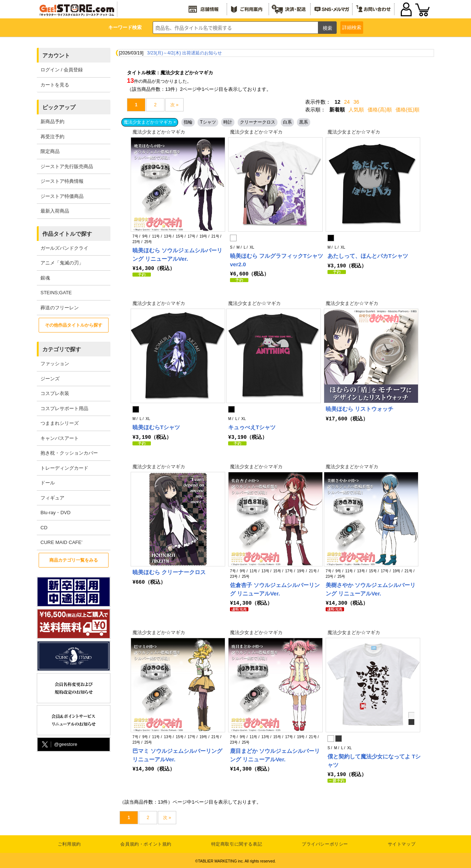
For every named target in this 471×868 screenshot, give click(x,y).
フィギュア (52, 498)
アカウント (56, 55)
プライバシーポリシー (325, 843)
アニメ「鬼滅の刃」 (62, 263)
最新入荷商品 (55, 211)
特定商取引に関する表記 (237, 843)
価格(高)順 (380, 110)
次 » (174, 105)
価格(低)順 (408, 110)
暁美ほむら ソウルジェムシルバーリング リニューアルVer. (177, 255)
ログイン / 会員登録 (62, 70)
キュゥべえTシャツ (252, 427)
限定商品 (50, 151)
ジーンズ (50, 379)
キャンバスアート (60, 438)
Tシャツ (208, 122)
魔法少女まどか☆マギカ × (150, 122)
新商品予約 (52, 122)
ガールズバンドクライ (64, 248)
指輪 (188, 122)
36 (357, 102)
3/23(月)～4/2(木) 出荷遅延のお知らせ (185, 53)
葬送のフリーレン (60, 308)
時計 (228, 122)
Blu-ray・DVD (56, 513)
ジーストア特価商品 (62, 196)
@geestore (59, 745)
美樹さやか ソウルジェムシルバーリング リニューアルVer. (371, 588)
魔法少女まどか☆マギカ (159, 132)
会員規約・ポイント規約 (146, 843)
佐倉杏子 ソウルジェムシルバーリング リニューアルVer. (275, 588)
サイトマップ (402, 843)
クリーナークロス (258, 122)
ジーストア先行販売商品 (67, 166)
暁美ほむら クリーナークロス (169, 571)
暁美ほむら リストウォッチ (360, 408)
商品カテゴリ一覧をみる (74, 560)
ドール (48, 483)
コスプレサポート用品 (64, 408)
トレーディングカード (64, 468)
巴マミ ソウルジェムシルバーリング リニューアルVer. (177, 754)
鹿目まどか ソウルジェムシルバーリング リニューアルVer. (275, 754)
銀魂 (45, 278)
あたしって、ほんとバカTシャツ (368, 256)
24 (347, 102)
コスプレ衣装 (55, 393)
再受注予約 (52, 137)
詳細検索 (352, 27)
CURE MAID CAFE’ (61, 542)
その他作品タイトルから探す (74, 325)
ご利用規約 (69, 843)
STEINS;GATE (56, 293)
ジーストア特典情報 (62, 181)
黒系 (304, 122)
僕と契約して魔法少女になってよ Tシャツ (374, 759)
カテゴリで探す (62, 349)
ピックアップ (59, 107)
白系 (287, 122)
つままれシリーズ (60, 423)
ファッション (55, 364)
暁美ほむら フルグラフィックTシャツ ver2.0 (277, 260)
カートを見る (55, 85)
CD (44, 528)
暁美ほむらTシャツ (156, 427)
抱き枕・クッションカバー (69, 453)
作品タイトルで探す (67, 234)
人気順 (356, 110)
